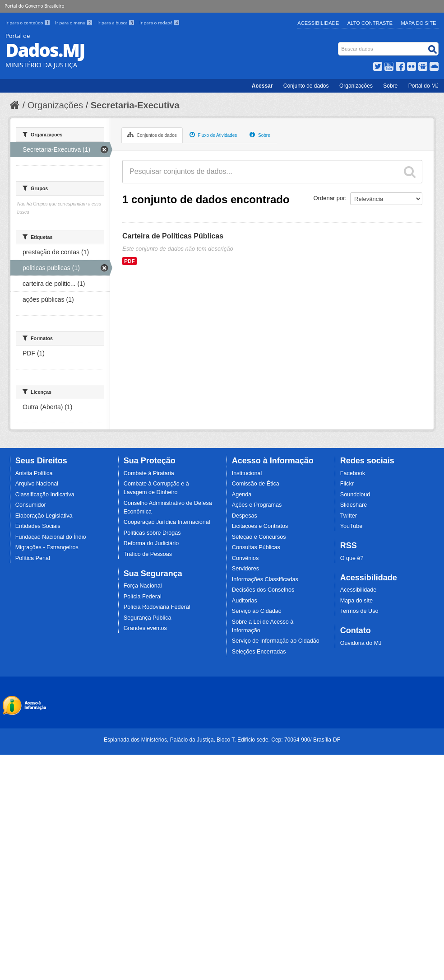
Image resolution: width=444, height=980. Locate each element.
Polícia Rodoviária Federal (157, 607)
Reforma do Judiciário (151, 543)
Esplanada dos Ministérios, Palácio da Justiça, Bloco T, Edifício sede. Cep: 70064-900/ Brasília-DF (222, 740)
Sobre (390, 86)
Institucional (247, 473)
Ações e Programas (257, 505)
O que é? (352, 558)
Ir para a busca (117, 23)
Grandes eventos (145, 628)
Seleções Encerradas (259, 652)
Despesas (245, 516)
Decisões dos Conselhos (263, 590)
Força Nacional (143, 586)
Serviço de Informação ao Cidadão (276, 641)
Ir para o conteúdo (28, 23)
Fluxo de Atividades (213, 135)
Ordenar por (329, 198)
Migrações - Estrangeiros (47, 547)
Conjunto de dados (306, 86)
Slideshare (354, 505)
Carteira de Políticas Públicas (173, 236)
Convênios (245, 558)
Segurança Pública (148, 618)
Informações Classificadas (265, 579)
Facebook (353, 473)
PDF (129, 261)
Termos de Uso (359, 611)
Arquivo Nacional (37, 484)
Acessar (262, 86)
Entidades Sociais (38, 526)
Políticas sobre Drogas (152, 533)
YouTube (351, 526)
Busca (339, 44)
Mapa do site (356, 601)
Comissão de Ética (256, 484)
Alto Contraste (370, 23)
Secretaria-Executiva (135, 105)
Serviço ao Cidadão (257, 611)
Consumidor (31, 505)
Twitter (349, 516)
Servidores (245, 569)
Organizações (356, 86)
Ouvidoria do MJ (361, 643)
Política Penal (33, 558)
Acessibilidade (318, 23)
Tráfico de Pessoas (148, 554)
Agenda (242, 495)
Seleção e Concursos (259, 537)
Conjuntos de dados (152, 135)
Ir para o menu (74, 23)
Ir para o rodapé (160, 23)
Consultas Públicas (256, 547)
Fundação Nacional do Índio (51, 537)
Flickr (347, 484)
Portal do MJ (423, 86)
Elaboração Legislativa (44, 516)
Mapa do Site (419, 23)
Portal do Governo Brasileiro (34, 6)
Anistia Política (34, 473)
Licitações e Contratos (260, 526)
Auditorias (245, 601)
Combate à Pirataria (149, 473)
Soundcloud (355, 495)
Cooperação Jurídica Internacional (167, 522)
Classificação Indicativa (45, 495)
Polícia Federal (143, 597)
